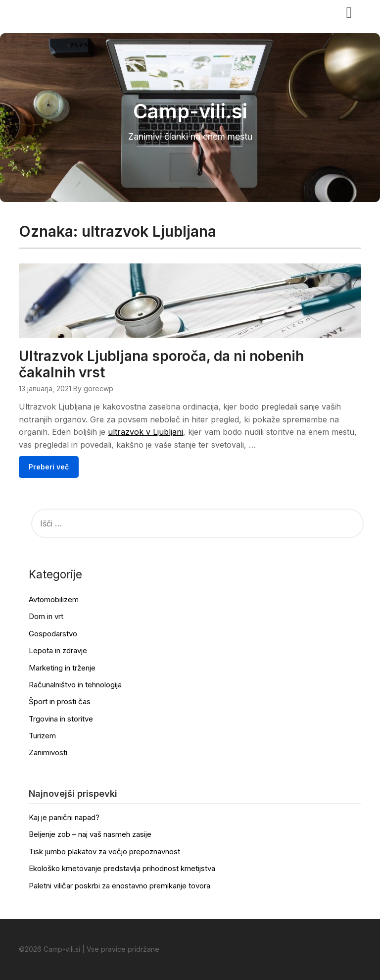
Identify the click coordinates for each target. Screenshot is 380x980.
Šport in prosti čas (60, 701)
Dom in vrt (46, 616)
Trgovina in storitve (61, 719)
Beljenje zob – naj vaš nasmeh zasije (90, 834)
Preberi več (49, 467)
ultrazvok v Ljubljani (145, 432)
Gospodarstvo (53, 634)
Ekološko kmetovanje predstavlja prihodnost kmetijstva (122, 868)
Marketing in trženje (62, 668)
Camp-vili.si (49, 11)
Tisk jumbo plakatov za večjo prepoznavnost (104, 851)
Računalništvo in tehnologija (75, 685)
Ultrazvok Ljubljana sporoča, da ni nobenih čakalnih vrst (161, 364)
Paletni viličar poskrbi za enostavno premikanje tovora (119, 886)
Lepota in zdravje (58, 650)
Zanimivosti (48, 752)
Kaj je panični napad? (64, 817)
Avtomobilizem (54, 599)
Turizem (42, 736)
